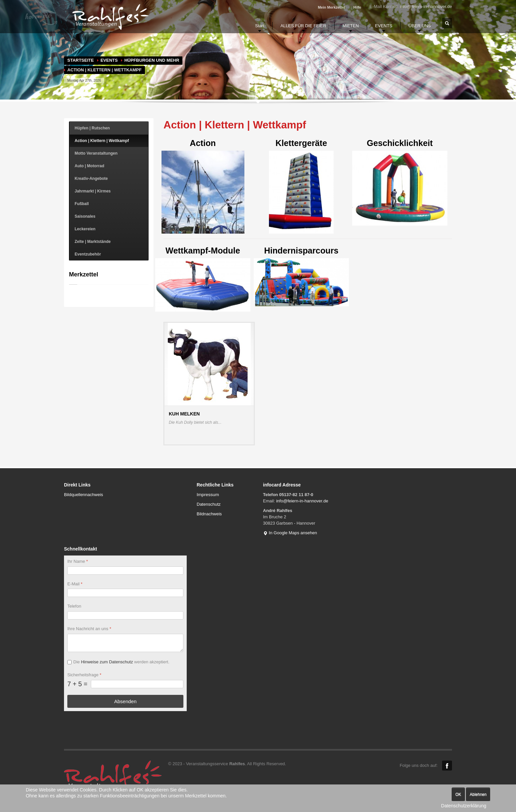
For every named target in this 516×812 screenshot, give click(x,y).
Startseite (81, 60)
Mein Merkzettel (331, 7)
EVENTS (109, 60)
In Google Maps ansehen (290, 533)
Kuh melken (184, 414)
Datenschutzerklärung (464, 806)
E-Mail (75, 584)
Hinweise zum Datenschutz (107, 662)
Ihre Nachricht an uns (89, 629)
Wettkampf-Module (203, 279)
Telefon (74, 606)
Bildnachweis (209, 514)
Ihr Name (78, 561)
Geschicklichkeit (400, 182)
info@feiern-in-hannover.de (426, 6)
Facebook (447, 766)
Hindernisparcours (301, 276)
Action (203, 186)
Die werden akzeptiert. (121, 662)
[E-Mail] (125, 593)
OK (458, 794)
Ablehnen (478, 794)
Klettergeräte (301, 186)
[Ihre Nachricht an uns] (125, 643)
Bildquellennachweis (84, 495)
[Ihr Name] (125, 571)
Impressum (208, 495)
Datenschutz (209, 504)
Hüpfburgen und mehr (152, 60)
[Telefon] (125, 616)
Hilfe (357, 7)
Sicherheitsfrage (84, 675)
